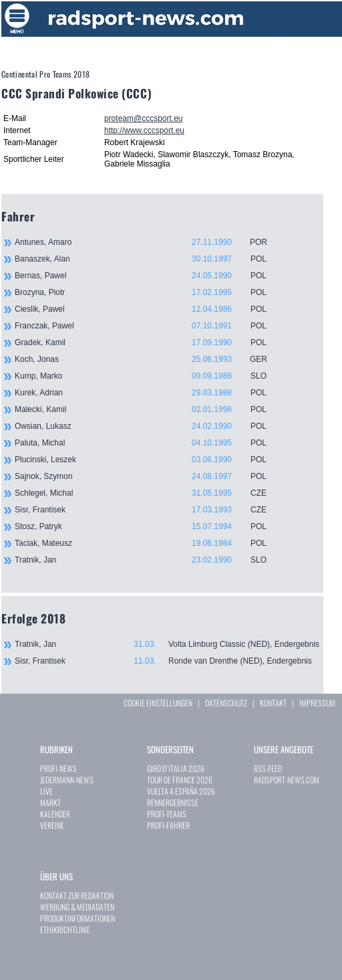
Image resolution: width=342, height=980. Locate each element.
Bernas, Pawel (148, 276)
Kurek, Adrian (148, 393)
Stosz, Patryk (148, 526)
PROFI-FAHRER (168, 825)
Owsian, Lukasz (148, 426)
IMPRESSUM (317, 703)
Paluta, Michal (148, 443)
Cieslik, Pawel (148, 309)
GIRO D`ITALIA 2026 (176, 768)
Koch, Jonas (148, 359)
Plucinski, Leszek (148, 460)
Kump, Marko (148, 376)
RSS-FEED (268, 768)
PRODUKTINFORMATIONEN (77, 918)
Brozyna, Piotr (148, 292)
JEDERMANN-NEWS (67, 780)
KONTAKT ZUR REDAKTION (77, 895)
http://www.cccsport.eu (144, 130)
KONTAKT (273, 703)
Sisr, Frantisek (148, 510)
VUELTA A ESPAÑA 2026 (181, 791)
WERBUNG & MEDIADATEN (77, 907)
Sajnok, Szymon (148, 476)
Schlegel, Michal (148, 493)
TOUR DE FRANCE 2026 (180, 780)
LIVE (46, 791)
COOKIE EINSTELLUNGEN (158, 703)
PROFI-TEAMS (167, 814)
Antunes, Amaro (148, 242)
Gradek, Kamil (148, 342)
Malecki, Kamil (148, 409)
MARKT (50, 802)
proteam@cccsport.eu (144, 118)
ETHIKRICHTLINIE (65, 929)
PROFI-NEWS (58, 768)
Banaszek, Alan (148, 259)
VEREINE (52, 825)
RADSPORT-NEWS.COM (287, 780)
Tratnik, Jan (148, 560)
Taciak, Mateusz (148, 543)
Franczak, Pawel (148, 326)
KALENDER (55, 814)
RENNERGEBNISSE (173, 802)
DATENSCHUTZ (226, 703)
